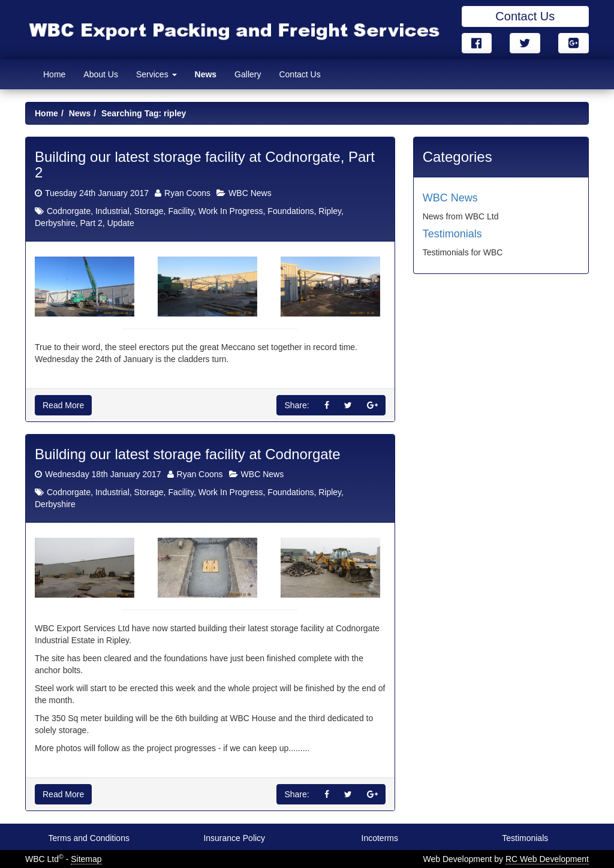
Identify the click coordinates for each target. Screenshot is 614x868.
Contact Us (525, 16)
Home (54, 74)
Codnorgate (69, 211)
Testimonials (452, 234)
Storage (149, 211)
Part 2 (91, 223)
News (206, 74)
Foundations (291, 211)
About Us (101, 74)
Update (121, 223)
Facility (181, 211)
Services (156, 74)
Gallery (248, 74)
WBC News (250, 193)
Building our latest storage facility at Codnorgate (188, 454)
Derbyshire (55, 223)
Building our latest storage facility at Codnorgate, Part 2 (205, 165)
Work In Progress (231, 211)
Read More (63, 405)
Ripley (330, 211)
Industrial (112, 211)
